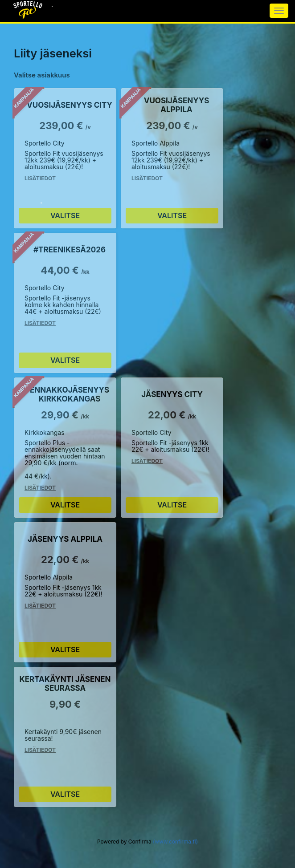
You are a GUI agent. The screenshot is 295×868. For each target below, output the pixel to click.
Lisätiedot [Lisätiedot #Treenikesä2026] (40, 323)
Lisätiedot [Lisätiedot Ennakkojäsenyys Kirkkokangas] (40, 488)
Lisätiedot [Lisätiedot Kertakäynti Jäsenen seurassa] (40, 750)
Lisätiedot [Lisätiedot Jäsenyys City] (147, 461)
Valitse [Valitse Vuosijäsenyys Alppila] (172, 215)
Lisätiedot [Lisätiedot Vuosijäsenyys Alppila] (147, 178)
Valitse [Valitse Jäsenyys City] (172, 505)
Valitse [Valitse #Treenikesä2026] (65, 360)
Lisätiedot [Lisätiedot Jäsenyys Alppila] (40, 606)
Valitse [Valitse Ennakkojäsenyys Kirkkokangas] (65, 505)
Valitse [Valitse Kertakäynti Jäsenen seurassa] (65, 794)
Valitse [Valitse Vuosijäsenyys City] (65, 215)
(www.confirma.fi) (175, 842)
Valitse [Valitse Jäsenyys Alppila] (65, 649)
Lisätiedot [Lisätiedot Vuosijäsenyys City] (40, 178)
